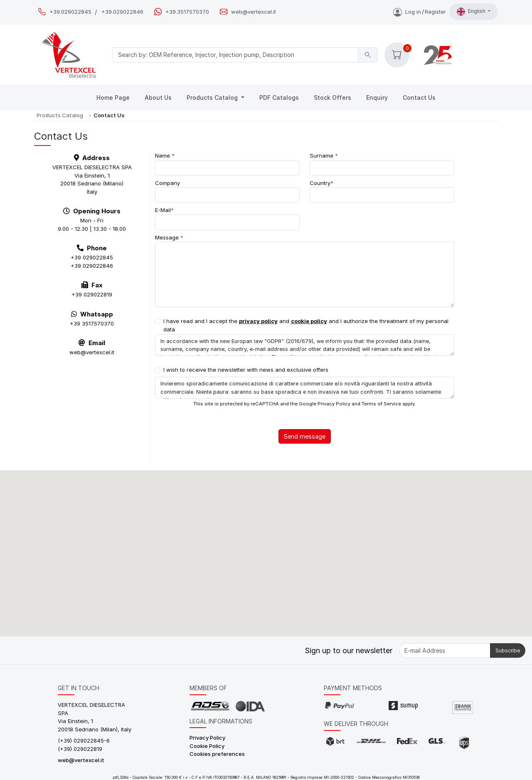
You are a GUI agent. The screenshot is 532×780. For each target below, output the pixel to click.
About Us (158, 97)
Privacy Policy (334, 404)
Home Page (113, 97)
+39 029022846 (92, 266)
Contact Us (419, 97)
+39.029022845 (70, 12)
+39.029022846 (122, 12)
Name (165, 156)
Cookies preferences (217, 754)
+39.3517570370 (187, 12)
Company (167, 183)
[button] (397, 55)
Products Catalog (213, 97)
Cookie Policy (207, 746)
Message (169, 237)
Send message (305, 436)
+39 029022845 (92, 257)
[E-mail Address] (445, 650)
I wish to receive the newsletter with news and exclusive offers (246, 370)
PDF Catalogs (279, 97)
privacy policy (258, 321)
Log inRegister (420, 12)
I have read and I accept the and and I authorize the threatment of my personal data (306, 325)
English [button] (472, 12)
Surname (324, 156)
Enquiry (377, 97)
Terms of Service (381, 404)
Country (321, 183)
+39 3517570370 (92, 323)
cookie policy (309, 321)
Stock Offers (332, 97)
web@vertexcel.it (254, 12)
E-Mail (164, 210)
